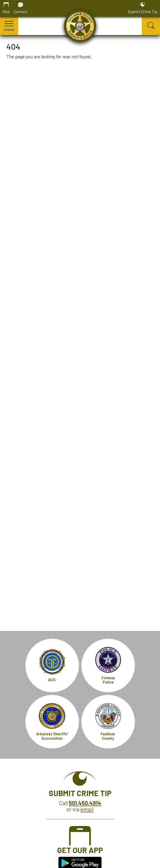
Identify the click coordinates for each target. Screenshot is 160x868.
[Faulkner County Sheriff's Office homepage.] (80, 26)
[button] (9, 26)
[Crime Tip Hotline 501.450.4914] (85, 803)
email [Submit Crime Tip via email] (87, 809)
